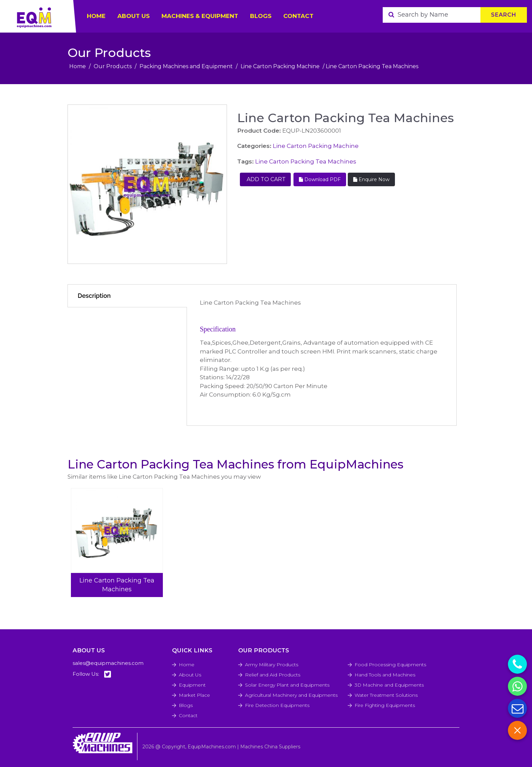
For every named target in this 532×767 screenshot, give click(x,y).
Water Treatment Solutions (386, 695)
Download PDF (320, 179)
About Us (190, 675)
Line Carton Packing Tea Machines (306, 161)
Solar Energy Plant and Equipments (287, 685)
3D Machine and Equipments (389, 685)
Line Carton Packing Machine (280, 66)
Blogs (261, 16)
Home (78, 66)
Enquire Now (371, 179)
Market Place (194, 695)
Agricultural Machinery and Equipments (291, 695)
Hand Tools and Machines (385, 675)
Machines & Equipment (200, 16)
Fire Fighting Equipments (385, 705)
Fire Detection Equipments (277, 705)
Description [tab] (94, 296)
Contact (298, 16)
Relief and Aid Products (273, 675)
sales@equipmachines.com (108, 663)
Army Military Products (272, 665)
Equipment (192, 685)
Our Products (113, 66)
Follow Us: (92, 674)
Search (504, 15)
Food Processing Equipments (390, 665)
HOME (96, 16)
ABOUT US (134, 16)
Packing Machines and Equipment (186, 66)
